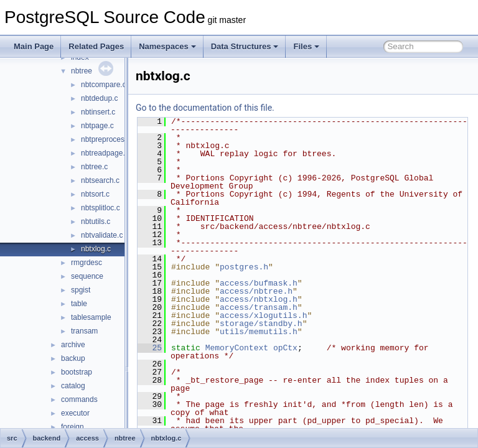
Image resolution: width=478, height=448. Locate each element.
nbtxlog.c (96, 249)
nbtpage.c (97, 126)
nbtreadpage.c (105, 153)
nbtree (82, 71)
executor (75, 413)
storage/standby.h (292, 324)
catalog (73, 386)
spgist (81, 290)
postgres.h (275, 267)
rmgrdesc (87, 263)
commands (79, 399)
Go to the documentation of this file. (236, 108)
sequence (87, 276)
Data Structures (245, 46)
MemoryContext (268, 348)
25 (181, 348)
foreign (73, 427)
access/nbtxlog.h (290, 299)
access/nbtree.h (287, 291)
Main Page (34, 46)
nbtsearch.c (100, 180)
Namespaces (167, 46)
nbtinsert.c (98, 112)
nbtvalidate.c (102, 235)
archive (73, 345)
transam (84, 331)
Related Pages (96, 46)
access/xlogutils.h (294, 315)
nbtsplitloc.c (101, 208)
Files (306, 46)
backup (73, 358)
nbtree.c (94, 167)
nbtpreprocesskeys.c (115, 139)
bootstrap (77, 372)
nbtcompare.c (104, 85)
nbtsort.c (95, 194)
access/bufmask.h (290, 283)
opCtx (316, 348)
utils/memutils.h (290, 332)
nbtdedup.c (99, 98)
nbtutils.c (96, 222)
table (79, 304)
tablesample (91, 317)
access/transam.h (290, 307)
